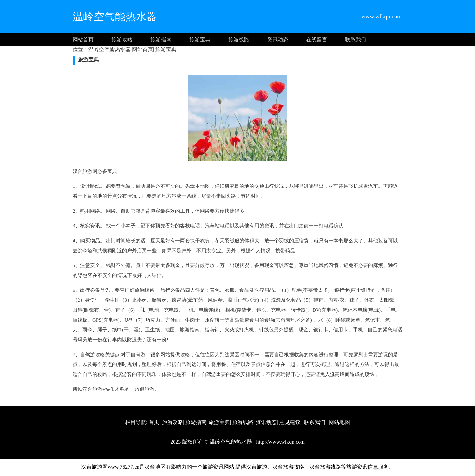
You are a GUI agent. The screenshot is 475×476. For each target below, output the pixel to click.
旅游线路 (239, 39)
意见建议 (290, 422)
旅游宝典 (200, 39)
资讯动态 (278, 39)
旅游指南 (161, 39)
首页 (154, 422)
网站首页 (83, 39)
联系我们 (356, 39)
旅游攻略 (122, 39)
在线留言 (317, 39)
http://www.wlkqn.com (280, 442)
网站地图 (339, 422)
